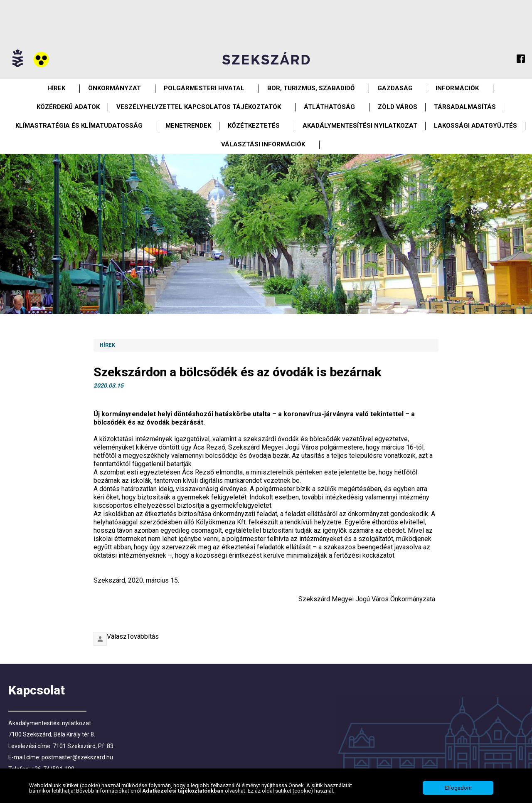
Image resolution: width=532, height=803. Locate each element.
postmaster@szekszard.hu (77, 757)
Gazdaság (395, 88)
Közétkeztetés (254, 126)
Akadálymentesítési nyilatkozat (360, 126)
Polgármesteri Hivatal (204, 88)
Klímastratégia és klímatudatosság (79, 126)
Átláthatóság (329, 107)
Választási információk (263, 144)
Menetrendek (188, 126)
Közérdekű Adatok (68, 107)
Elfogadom (458, 788)
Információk (457, 88)
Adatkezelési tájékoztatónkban (183, 791)
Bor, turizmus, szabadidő (311, 88)
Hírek (56, 88)
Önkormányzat (115, 88)
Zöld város (398, 107)
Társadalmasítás (465, 107)
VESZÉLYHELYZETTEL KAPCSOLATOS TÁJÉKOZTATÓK (199, 107)
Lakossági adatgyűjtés (475, 126)
